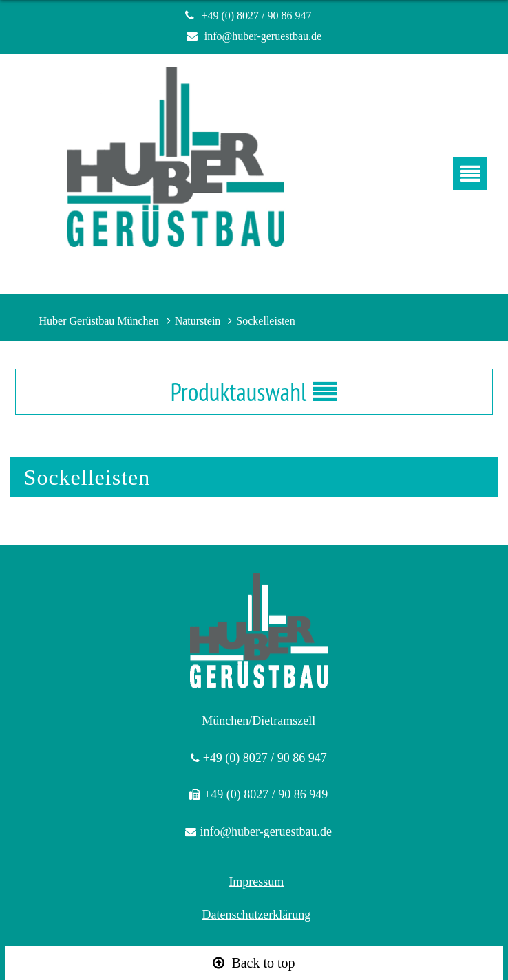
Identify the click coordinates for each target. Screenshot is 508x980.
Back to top (263, 963)
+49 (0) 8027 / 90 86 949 (266, 794)
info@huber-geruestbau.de (263, 36)
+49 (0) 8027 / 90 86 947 (262, 15)
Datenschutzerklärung (256, 915)
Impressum (256, 882)
